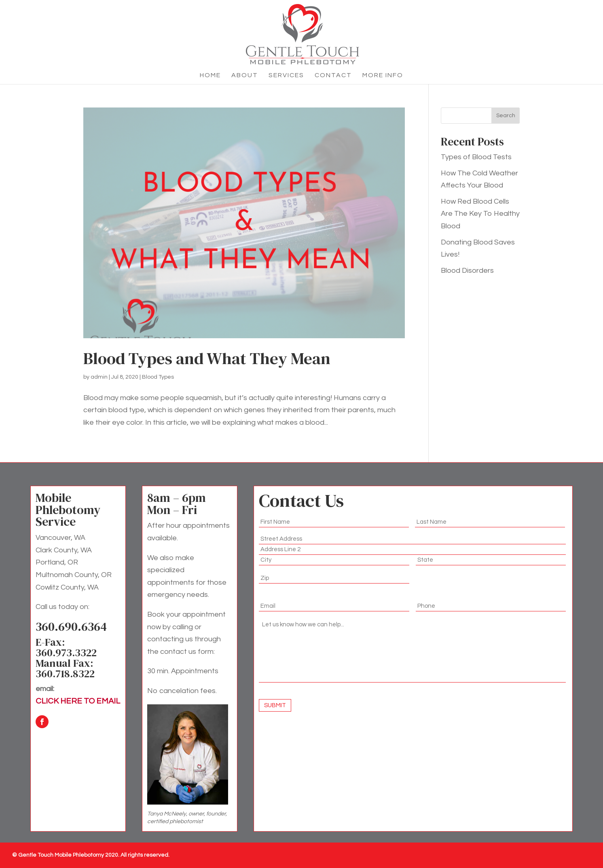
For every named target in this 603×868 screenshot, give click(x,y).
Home (210, 75)
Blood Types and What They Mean (207, 358)
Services (286, 75)
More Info (383, 75)
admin (99, 377)
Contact (333, 75)
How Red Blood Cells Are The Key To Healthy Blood (480, 214)
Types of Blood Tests (476, 157)
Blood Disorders (467, 271)
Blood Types (158, 377)
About (245, 75)
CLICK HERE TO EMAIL (78, 701)
